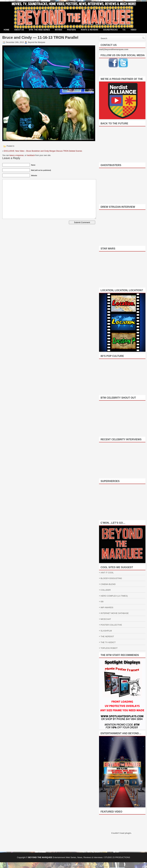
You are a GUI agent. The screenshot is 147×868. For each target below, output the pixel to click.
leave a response (16, 155)
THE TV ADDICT (108, 642)
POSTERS (71, 30)
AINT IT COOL (107, 573)
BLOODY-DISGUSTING (111, 578)
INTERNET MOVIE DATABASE (115, 613)
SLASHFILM (106, 631)
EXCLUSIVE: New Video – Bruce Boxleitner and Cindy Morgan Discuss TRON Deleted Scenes (43, 151)
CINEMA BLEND (108, 584)
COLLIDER (106, 590)
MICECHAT (106, 619)
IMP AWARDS (107, 607)
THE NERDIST (107, 636)
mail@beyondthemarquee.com (114, 49)
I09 (102, 602)
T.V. (124, 30)
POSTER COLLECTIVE (111, 625)
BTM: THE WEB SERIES (39, 30)
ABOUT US (19, 30)
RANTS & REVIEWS (90, 30)
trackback (31, 155)
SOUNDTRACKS (110, 30)
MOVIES (59, 30)
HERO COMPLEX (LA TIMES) (114, 596)
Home (6, 30)
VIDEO (133, 30)
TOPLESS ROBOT (109, 648)
